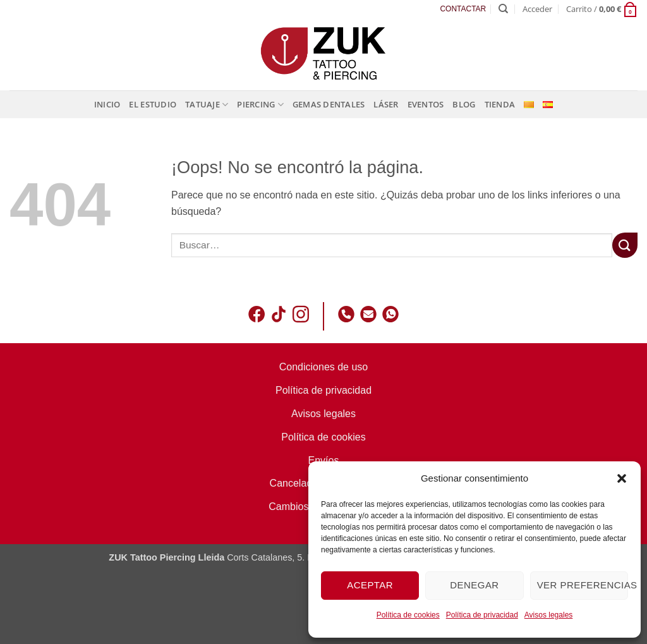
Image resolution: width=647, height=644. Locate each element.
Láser (386, 104)
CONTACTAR (463, 9)
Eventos (426, 104)
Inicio (107, 104)
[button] (622, 478)
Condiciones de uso (324, 367)
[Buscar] (503, 9)
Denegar (474, 585)
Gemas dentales (329, 104)
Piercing (260, 105)
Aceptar (370, 585)
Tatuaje (207, 105)
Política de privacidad (482, 615)
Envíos (324, 460)
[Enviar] (625, 245)
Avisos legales (549, 615)
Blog (464, 104)
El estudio (153, 104)
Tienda (500, 104)
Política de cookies (408, 615)
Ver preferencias (583, 585)
